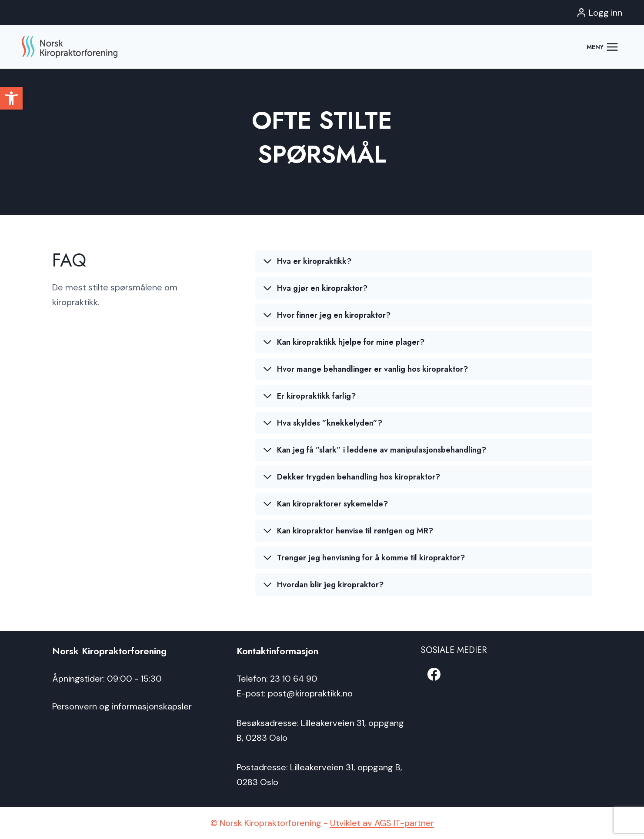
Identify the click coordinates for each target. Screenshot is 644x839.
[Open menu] (602, 47)
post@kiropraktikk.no (310, 693)
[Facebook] (434, 674)
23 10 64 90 (294, 679)
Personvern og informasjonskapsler (122, 706)
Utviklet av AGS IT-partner (382, 823)
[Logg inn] (599, 13)
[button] (11, 98)
